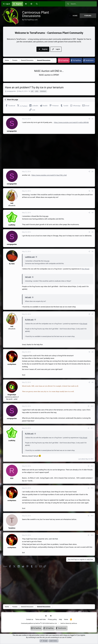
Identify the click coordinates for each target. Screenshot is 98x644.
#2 (93, 172)
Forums (88, 16)
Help (60, 619)
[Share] (89, 119)
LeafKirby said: (30, 257)
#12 (92, 466)
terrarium (43, 91)
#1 (93, 119)
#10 (92, 406)
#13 (92, 488)
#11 (92, 428)
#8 (93, 352)
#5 (93, 232)
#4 (93, 213)
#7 (93, 314)
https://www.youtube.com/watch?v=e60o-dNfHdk (71, 122)
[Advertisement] (49, 151)
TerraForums (89, 60)
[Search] (37, 4)
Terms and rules (41, 619)
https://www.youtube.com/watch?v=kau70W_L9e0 (49, 175)
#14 (92, 516)
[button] (31, 4)
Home (75, 16)
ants (37, 91)
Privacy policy (52, 619)
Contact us (30, 619)
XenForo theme (65, 623)
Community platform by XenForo (39, 623)
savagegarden (11, 91)
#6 (93, 252)
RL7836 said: (29, 320)
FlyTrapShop (64, 60)
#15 (92, 535)
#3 (93, 191)
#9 (93, 382)
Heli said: (28, 277)
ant (32, 91)
